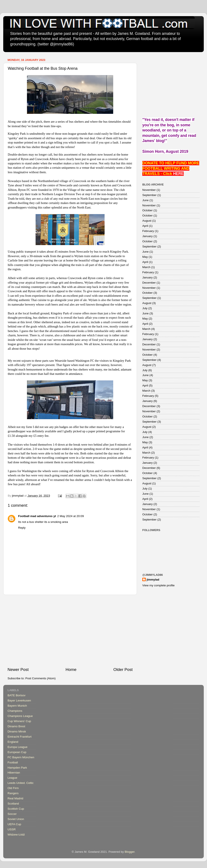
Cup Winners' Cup (19, 721)
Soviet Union (16, 819)
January (147, 236)
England (13, 742)
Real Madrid (15, 798)
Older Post (123, 670)
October (147, 210)
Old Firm (13, 788)
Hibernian (14, 773)
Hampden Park (17, 768)
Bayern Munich (17, 706)
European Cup (17, 752)
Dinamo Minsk (17, 731)
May (145, 257)
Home (71, 670)
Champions (15, 711)
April (145, 226)
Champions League (20, 716)
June (145, 200)
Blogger (130, 852)
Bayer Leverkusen (19, 700)
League (12, 778)
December (149, 283)
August (147, 221)
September (149, 195)
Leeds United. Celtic (21, 783)
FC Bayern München (21, 757)
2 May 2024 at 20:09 (71, 516)
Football (13, 762)
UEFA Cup (14, 824)
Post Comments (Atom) (41, 678)
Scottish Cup (16, 809)
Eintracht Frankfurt (20, 737)
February (148, 231)
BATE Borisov (16, 695)
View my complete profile (158, 585)
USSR (12, 829)
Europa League (17, 747)
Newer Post (18, 670)
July (145, 308)
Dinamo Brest (16, 726)
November (149, 190)
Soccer (12, 814)
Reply (22, 528)
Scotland (13, 804)
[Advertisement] (70, 631)
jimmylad (153, 580)
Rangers (13, 793)
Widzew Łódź (16, 835)
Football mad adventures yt (37, 516)
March (146, 267)
